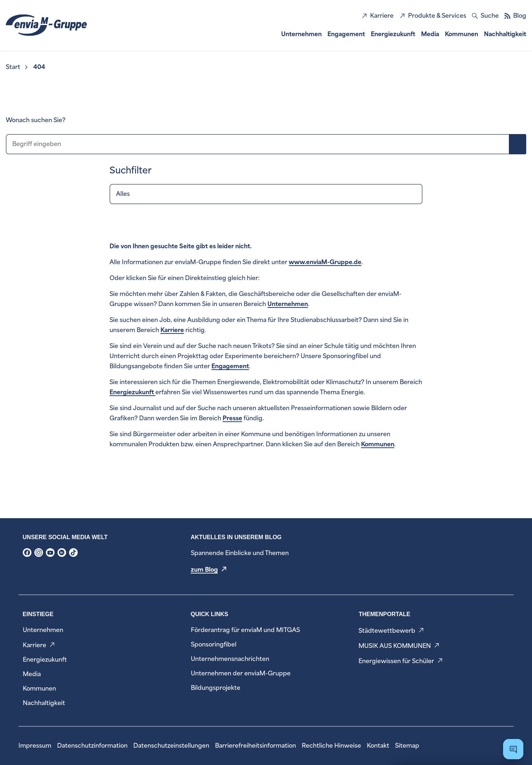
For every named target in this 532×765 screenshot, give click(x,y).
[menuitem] (17, 67)
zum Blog (204, 570)
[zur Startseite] (46, 25)
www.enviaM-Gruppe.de (325, 262)
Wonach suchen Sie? (36, 120)
